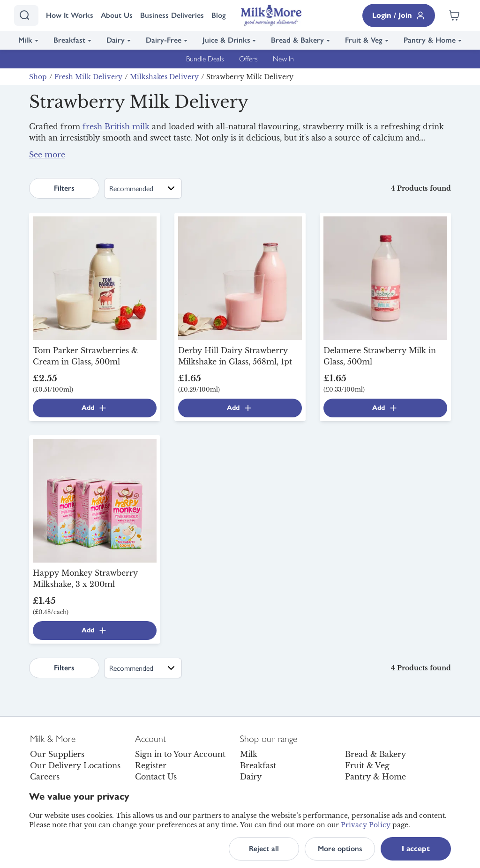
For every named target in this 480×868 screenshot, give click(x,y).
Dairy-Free (164, 40)
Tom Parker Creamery (327, 149)
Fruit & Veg (364, 40)
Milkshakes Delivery (164, 77)
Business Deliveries (172, 15)
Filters (64, 188)
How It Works (70, 15)
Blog (219, 15)
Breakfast (69, 40)
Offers (248, 59)
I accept (416, 849)
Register (151, 765)
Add (94, 408)
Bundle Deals (205, 59)
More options (340, 849)
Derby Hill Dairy (239, 149)
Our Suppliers (57, 754)
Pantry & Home (430, 40)
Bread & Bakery (297, 40)
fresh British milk (116, 126)
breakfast (319, 160)
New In (283, 59)
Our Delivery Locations (75, 765)
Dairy (116, 40)
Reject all (264, 849)
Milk (25, 40)
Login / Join (399, 15)
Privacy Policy (366, 825)
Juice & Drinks (226, 40)
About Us (117, 15)
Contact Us (156, 777)
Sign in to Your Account (180, 754)
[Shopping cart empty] (454, 15)
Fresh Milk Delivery (88, 77)
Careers (45, 777)
